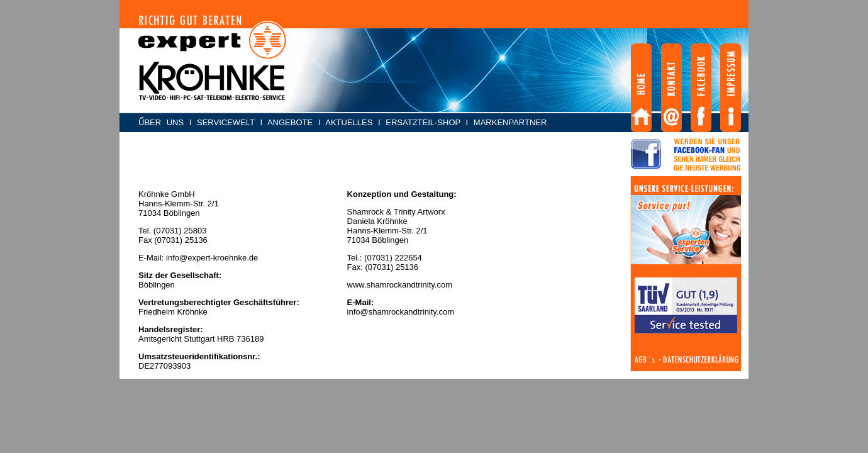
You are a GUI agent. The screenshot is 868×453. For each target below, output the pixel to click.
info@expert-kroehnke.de (212, 258)
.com (445, 312)
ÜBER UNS (161, 122)
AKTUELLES (349, 122)
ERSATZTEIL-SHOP (423, 122)
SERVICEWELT (226, 122)
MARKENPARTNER (510, 122)
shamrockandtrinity (403, 312)
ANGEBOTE (290, 122)
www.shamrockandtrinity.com (400, 285)
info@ (358, 312)
